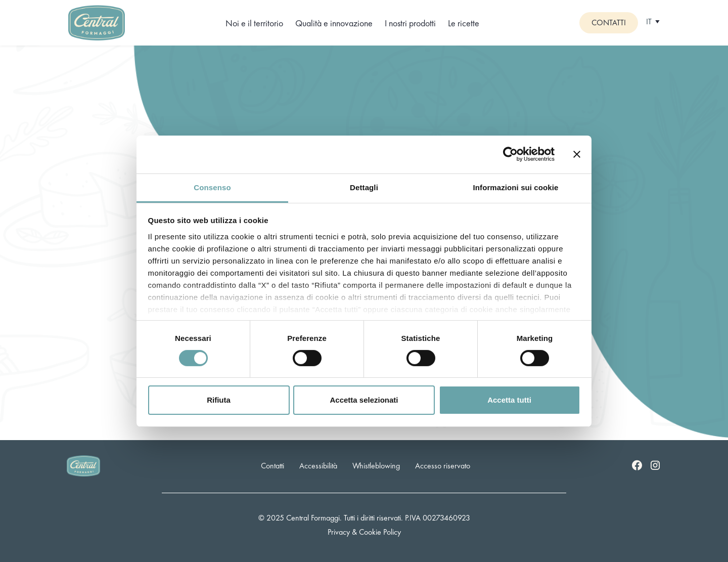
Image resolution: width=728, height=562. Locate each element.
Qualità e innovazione (334, 23)
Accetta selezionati (364, 400)
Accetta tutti (509, 400)
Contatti (609, 23)
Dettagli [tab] (364, 187)
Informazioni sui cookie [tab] (516, 187)
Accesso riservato (443, 466)
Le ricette (464, 23)
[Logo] (97, 21)
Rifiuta (219, 400)
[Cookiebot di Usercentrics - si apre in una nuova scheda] (510, 154)
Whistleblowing (376, 466)
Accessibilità (318, 466)
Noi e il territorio (254, 23)
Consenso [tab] (212, 187)
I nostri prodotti (410, 23)
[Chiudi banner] (577, 154)
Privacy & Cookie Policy (364, 532)
